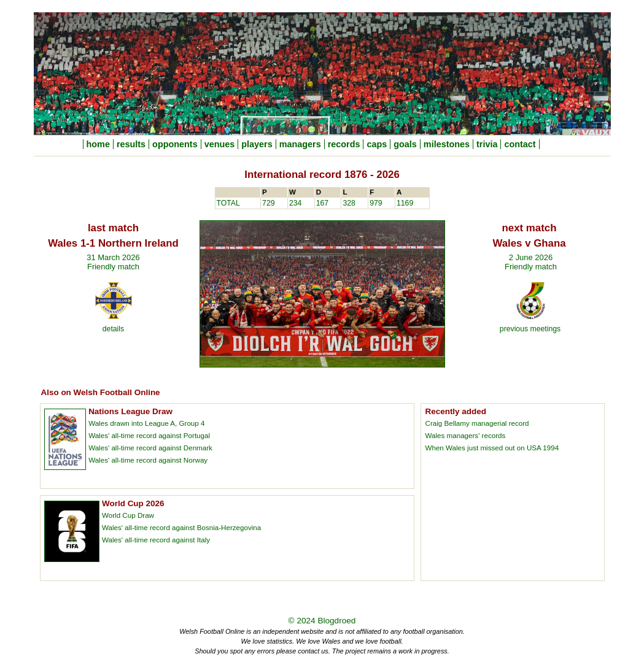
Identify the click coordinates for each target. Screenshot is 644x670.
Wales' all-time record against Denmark (150, 448)
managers (300, 144)
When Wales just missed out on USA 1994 (492, 448)
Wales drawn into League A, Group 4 (146, 423)
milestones (447, 144)
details (113, 329)
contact (520, 144)
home (98, 144)
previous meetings (530, 329)
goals (405, 144)
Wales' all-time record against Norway (148, 460)
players (257, 144)
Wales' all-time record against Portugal (149, 435)
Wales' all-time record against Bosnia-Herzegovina (181, 527)
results (131, 144)
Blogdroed (336, 621)
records (344, 144)
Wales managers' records (466, 435)
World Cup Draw (128, 515)
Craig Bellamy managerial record (477, 423)
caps (377, 144)
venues (220, 144)
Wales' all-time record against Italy (156, 540)
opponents (175, 144)
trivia (487, 144)
